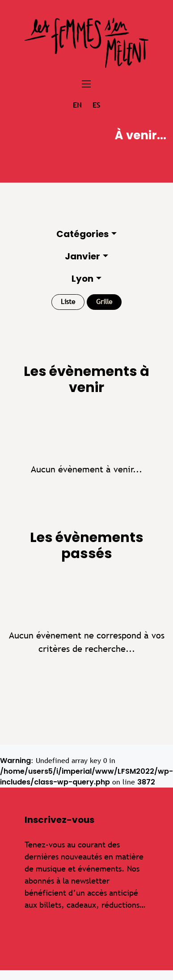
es (96, 105)
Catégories (82, 234)
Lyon (82, 279)
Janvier (82, 256)
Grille (104, 302)
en (77, 105)
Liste (68, 302)
